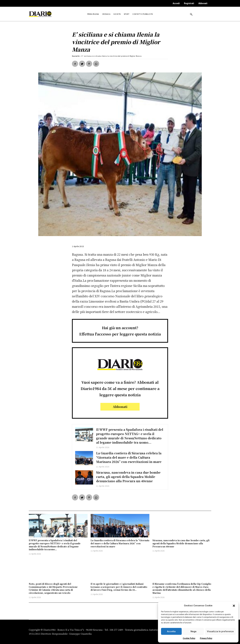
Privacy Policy (206, 638)
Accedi (176, 3)
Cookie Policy (189, 638)
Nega (193, 631)
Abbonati (203, 3)
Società (76, 56)
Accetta (171, 631)
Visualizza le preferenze (220, 631)
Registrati (189, 3)
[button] (234, 606)
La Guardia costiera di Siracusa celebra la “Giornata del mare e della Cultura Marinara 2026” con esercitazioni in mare (129, 457)
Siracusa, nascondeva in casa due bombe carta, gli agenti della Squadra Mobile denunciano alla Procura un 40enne (129, 477)
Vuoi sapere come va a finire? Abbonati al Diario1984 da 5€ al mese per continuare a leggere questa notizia (120, 388)
